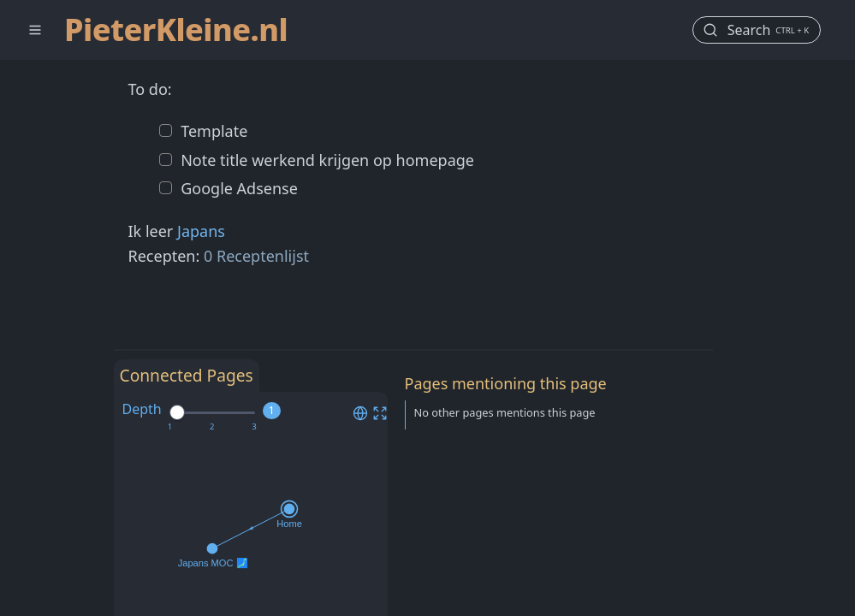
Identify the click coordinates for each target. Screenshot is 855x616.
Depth (142, 409)
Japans (201, 231)
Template (213, 131)
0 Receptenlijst (256, 256)
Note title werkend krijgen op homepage (326, 160)
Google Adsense (237, 188)
